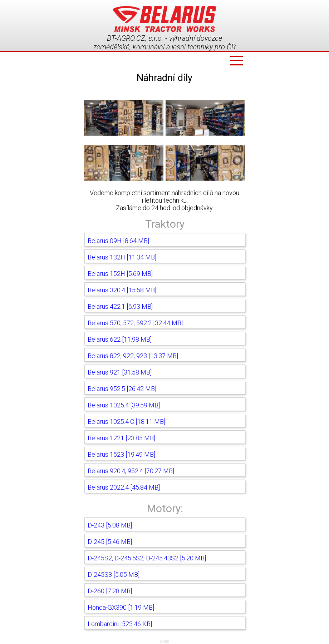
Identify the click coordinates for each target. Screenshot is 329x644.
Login (164, 641)
